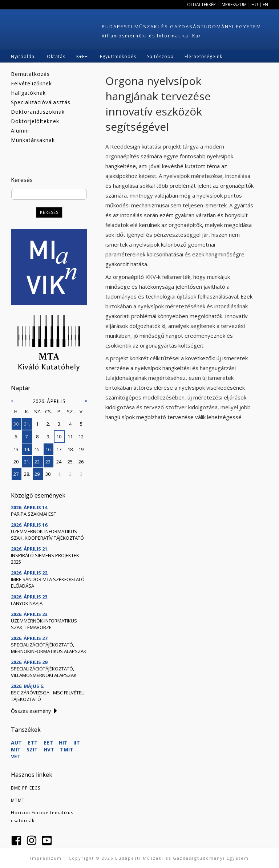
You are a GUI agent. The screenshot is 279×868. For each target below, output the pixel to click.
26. (82, 462)
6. (16, 437)
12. (82, 437)
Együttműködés (118, 56)
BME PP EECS (26, 788)
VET (16, 756)
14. (27, 449)
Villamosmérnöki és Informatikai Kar (151, 36)
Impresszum (234, 5)
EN (265, 5)
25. (71, 462)
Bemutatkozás (30, 74)
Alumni (20, 131)
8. (38, 437)
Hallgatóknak (28, 93)
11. (71, 437)
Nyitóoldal (23, 56)
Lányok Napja (27, 603)
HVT (49, 749)
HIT (63, 743)
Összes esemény (31, 711)
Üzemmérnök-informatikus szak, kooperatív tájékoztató (47, 535)
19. (82, 449)
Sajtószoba (160, 56)
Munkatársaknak (33, 140)
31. (27, 424)
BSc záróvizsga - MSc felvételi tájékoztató (48, 696)
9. (48, 437)
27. (17, 474)
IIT (77, 743)
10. (59, 437)
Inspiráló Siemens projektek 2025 (45, 559)
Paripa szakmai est (34, 514)
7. (27, 437)
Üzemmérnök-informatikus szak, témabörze (44, 624)
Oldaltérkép (201, 5)
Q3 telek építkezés (39, 64)
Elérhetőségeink (203, 56)
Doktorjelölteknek (35, 121)
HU (255, 5)
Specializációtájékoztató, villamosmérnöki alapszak (44, 672)
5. (82, 424)
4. (71, 424)
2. (48, 424)
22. (38, 462)
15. (38, 449)
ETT (33, 743)
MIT (16, 749)
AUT (16, 743)
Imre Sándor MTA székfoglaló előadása (48, 583)
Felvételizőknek (31, 83)
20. (17, 462)
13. (17, 449)
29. (38, 474)
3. (60, 424)
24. (59, 462)
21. (27, 462)
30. (17, 424)
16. (48, 449)
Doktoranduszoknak (38, 112)
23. (48, 462)
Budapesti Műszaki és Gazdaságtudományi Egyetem (181, 27)
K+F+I (83, 56)
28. (27, 474)
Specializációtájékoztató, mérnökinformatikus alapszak (49, 648)
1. (38, 424)
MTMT (18, 800)
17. (59, 449)
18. (71, 449)
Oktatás (56, 56)
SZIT (32, 749)
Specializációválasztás (41, 102)
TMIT (67, 749)
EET (48, 743)
